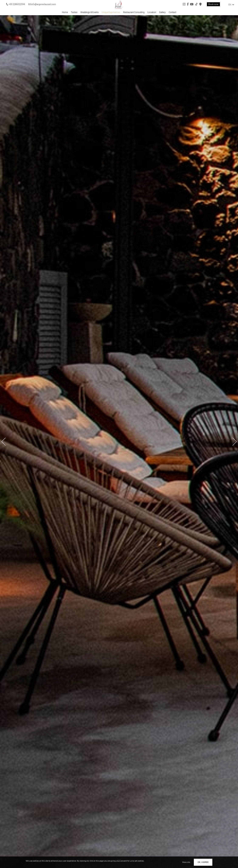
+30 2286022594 (15, 4)
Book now (213, 4)
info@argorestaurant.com (42, 4)
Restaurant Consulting (134, 12)
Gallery (162, 12)
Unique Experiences (111, 12)
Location (152, 12)
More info (186, 862)
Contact (172, 12)
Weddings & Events (90, 12)
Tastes (74, 12)
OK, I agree (203, 862)
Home (65, 12)
